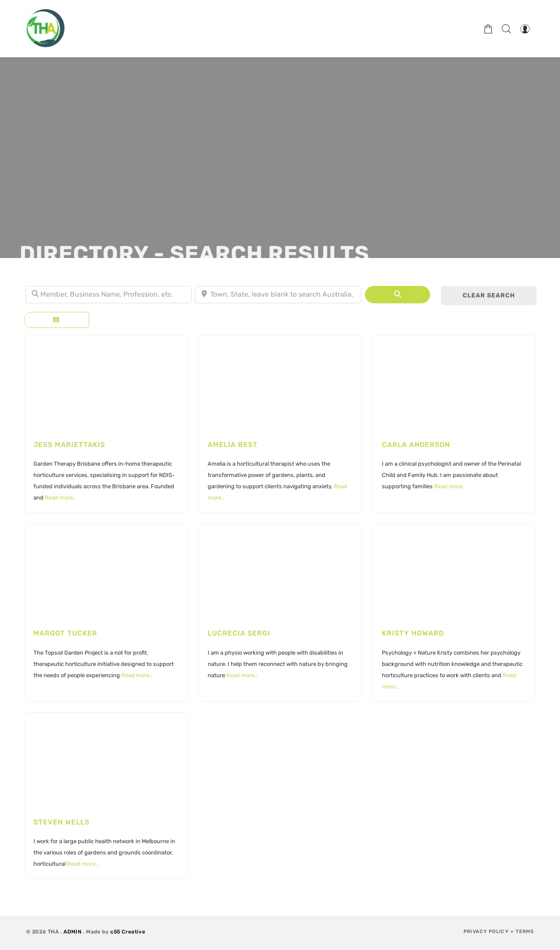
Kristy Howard (413, 633)
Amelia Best (233, 445)
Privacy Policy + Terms (499, 932)
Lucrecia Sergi (239, 633)
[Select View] (56, 320)
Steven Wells (61, 822)
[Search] (398, 299)
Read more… (61, 498)
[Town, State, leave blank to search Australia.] (278, 299)
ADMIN (72, 932)
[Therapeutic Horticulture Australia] (46, 29)
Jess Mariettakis (69, 445)
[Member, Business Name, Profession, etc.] (109, 299)
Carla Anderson (416, 445)
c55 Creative (128, 932)
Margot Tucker (65, 633)
